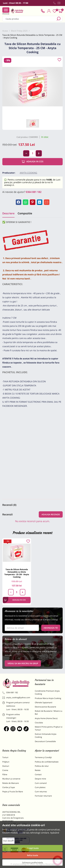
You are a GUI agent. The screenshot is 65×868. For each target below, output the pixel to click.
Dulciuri (6, 766)
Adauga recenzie (51, 514)
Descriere (8, 213)
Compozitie (25, 213)
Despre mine (40, 779)
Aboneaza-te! (51, 628)
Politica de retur (42, 766)
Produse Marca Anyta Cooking (48, 698)
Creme (5, 770)
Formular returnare (43, 796)
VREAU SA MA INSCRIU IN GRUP (23, 663)
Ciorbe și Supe (9, 787)
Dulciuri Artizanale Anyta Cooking (46, 736)
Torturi (5, 757)
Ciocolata (39, 723)
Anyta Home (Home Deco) (46, 718)
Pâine (5, 774)
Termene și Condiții (43, 757)
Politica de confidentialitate (47, 762)
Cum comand (41, 783)
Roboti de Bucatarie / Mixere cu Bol (49, 712)
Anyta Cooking (28, 173)
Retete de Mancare (11, 783)
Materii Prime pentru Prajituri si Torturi (49, 728)
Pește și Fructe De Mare (13, 792)
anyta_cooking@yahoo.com (16, 698)
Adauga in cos (33, 162)
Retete (38, 770)
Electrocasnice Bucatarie (45, 707)
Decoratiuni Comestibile (45, 741)
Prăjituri (6, 762)
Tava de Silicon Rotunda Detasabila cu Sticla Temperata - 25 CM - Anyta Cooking (17, 573)
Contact (38, 774)
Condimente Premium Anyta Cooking (47, 692)
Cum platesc (40, 787)
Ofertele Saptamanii (44, 703)
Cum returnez (41, 792)
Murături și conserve (11, 779)
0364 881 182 (34, 192)
